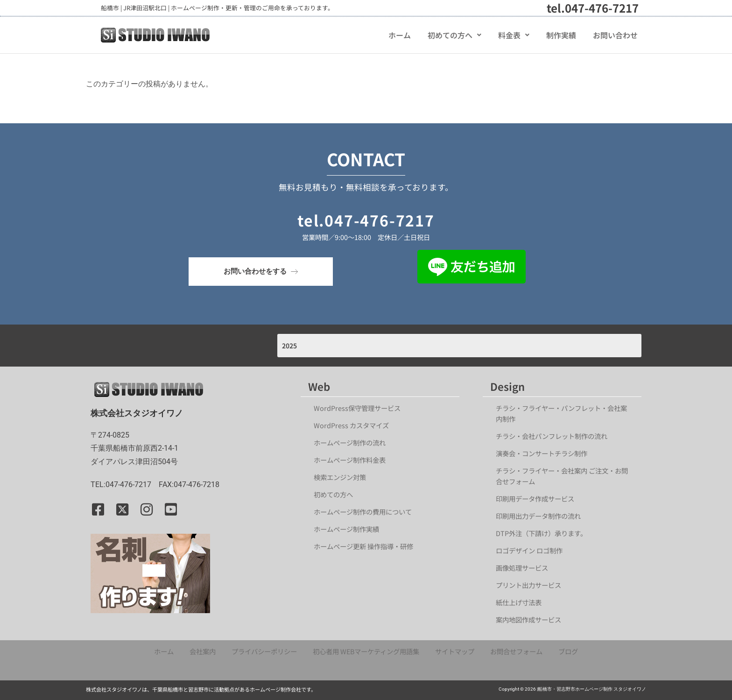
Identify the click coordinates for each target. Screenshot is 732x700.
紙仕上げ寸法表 (519, 602)
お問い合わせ (615, 35)
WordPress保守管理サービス (357, 408)
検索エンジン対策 (343, 477)
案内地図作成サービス (528, 619)
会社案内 (203, 651)
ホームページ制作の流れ (350, 442)
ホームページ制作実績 (346, 529)
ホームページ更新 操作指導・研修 (363, 546)
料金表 (514, 35)
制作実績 (561, 35)
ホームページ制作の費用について (363, 512)
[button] (454, 35)
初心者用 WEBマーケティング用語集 (366, 651)
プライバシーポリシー (264, 651)
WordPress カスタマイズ (351, 425)
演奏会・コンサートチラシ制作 (542, 453)
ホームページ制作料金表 (350, 460)
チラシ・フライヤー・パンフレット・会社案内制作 (561, 413)
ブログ (568, 651)
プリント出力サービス (528, 585)
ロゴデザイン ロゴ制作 (529, 550)
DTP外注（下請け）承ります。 (541, 533)
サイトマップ (455, 651)
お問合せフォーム (516, 651)
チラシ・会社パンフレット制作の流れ (552, 436)
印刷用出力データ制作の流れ (538, 516)
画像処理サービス (522, 568)
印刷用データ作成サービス (535, 498)
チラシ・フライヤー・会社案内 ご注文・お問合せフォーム (562, 476)
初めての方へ (454, 35)
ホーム (400, 35)
